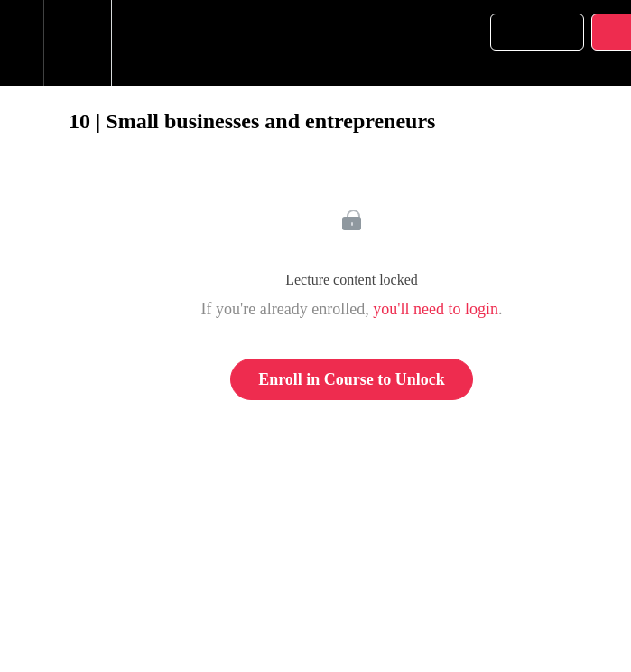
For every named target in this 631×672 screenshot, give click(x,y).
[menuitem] (77, 43)
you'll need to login (436, 309)
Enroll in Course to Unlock (352, 379)
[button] (22, 43)
